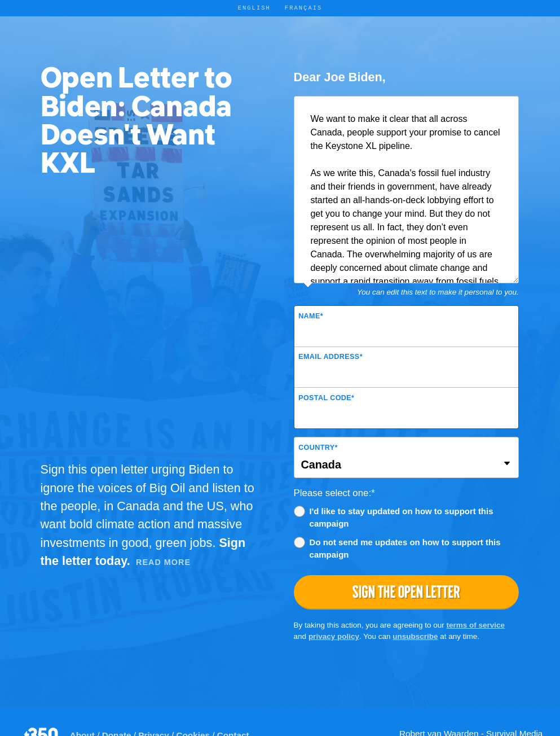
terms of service (476, 625)
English (254, 8)
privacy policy (334, 636)
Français (304, 8)
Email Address (330, 357)
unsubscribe (415, 636)
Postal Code (326, 398)
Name (311, 316)
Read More (163, 562)
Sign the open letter (406, 592)
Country (318, 448)
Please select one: (334, 493)
